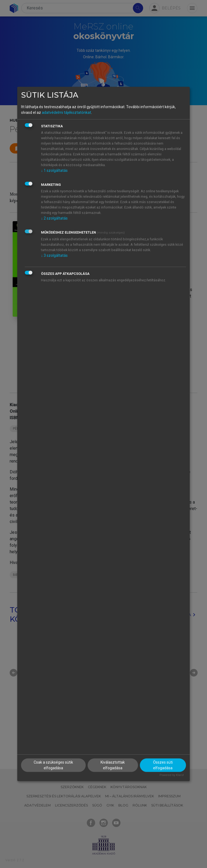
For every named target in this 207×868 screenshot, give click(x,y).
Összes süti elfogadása (163, 765)
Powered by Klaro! (172, 775)
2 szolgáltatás (54, 218)
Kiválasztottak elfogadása (113, 765)
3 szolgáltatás (54, 255)
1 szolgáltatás (54, 170)
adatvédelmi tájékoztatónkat (66, 112)
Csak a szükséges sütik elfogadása (53, 765)
